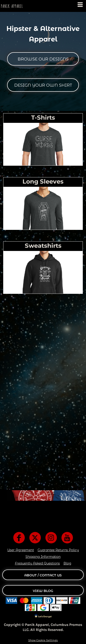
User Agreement (21, 550)
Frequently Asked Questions (37, 563)
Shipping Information (43, 557)
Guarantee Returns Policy (58, 550)
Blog (67, 563)
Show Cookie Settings (43, 640)
